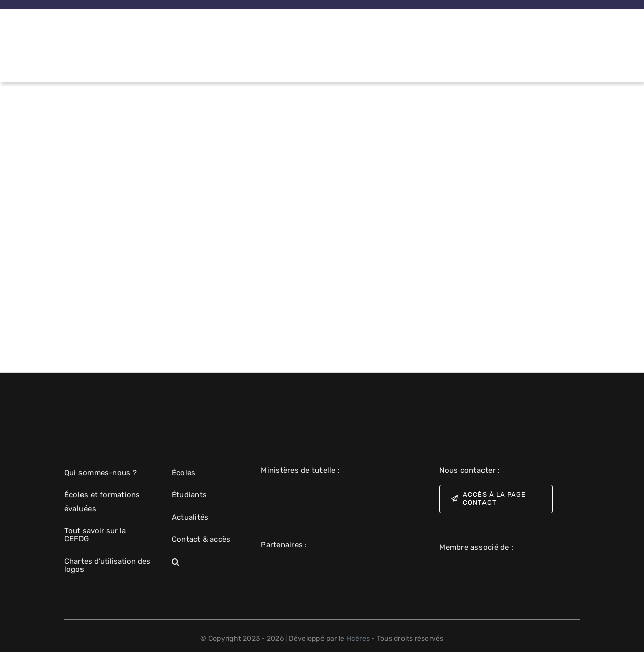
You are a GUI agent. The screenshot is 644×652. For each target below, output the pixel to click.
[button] (201, 562)
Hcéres (358, 639)
